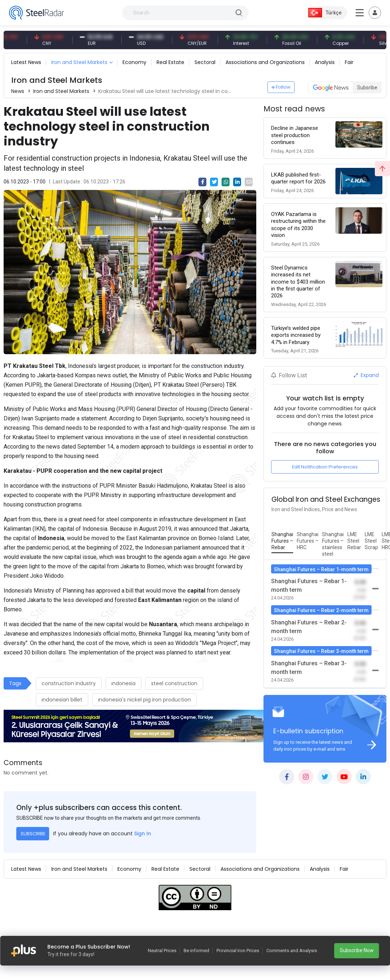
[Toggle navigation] (375, 13)
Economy (134, 62)
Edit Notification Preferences (325, 467)
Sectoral (205, 62)
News (18, 91)
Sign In (143, 833)
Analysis (325, 62)
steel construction (174, 683)
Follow (281, 87)
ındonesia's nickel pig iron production (144, 700)
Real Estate (170, 62)
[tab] (282, 541)
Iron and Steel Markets (79, 62)
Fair (349, 62)
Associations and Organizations (265, 62)
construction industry (69, 683)
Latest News (26, 62)
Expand (366, 375)
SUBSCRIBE (33, 834)
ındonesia (123, 683)
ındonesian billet (62, 700)
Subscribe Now (357, 950)
